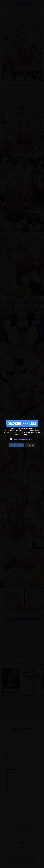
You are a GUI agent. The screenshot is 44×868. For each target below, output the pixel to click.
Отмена (30, 445)
